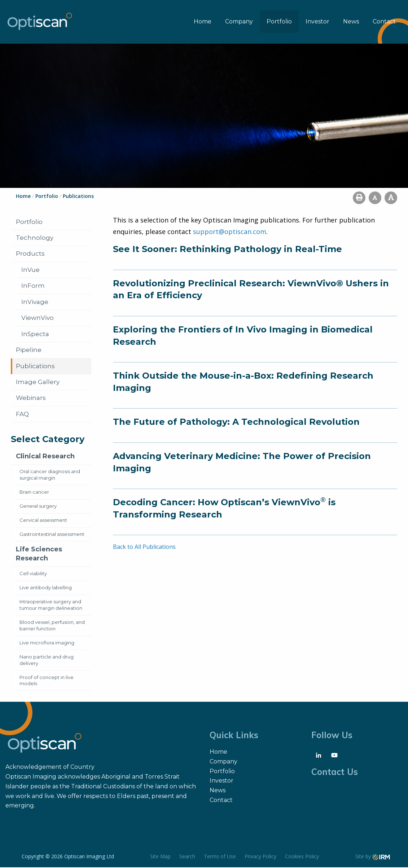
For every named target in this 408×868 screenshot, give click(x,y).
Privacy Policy (260, 857)
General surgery (38, 506)
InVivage (35, 302)
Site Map (160, 857)
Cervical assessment (43, 520)
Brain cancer (34, 492)
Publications (35, 366)
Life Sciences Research (39, 554)
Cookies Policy (302, 857)
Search (187, 857)
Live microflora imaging (47, 643)
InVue (30, 270)
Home (203, 22)
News (351, 22)
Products (30, 254)
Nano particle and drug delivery (47, 660)
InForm (33, 286)
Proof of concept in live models (47, 681)
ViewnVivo (38, 318)
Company (239, 22)
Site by (373, 857)
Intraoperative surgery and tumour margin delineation (51, 605)
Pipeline (29, 351)
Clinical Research (45, 457)
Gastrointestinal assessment (52, 534)
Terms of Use (220, 857)
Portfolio (279, 22)
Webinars (31, 398)
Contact (384, 22)
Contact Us (335, 772)
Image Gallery (38, 383)
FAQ (22, 414)
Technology (35, 238)
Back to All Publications (144, 547)
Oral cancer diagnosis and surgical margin (50, 475)
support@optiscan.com (230, 232)
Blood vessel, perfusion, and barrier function (52, 626)
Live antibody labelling (46, 588)
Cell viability (33, 574)
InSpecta (35, 334)
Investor (317, 22)
